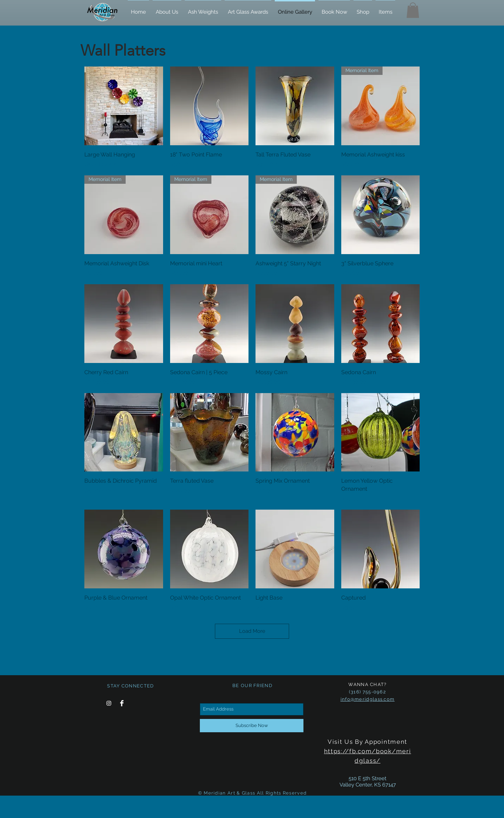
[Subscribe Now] (252, 726)
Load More (252, 631)
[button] (413, 10)
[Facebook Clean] (122, 703)
